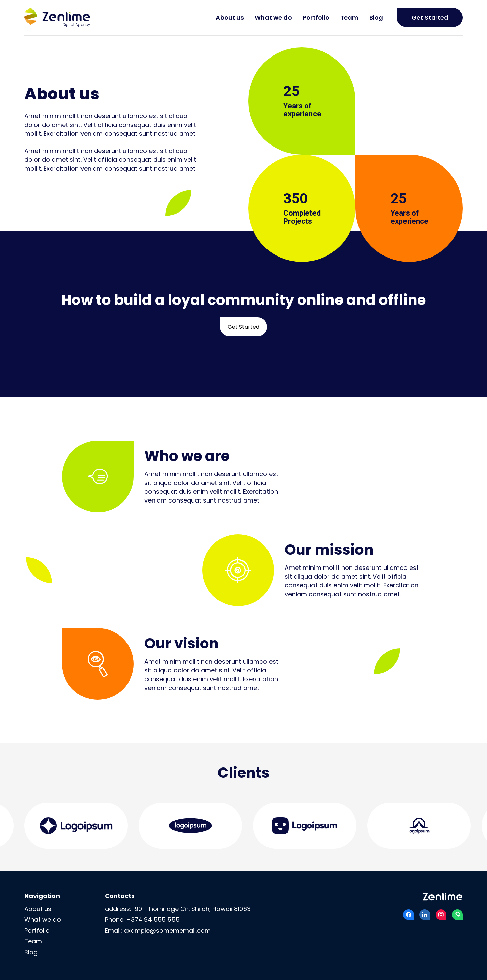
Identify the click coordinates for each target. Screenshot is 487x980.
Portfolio (316, 17)
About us (230, 17)
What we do (273, 17)
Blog (376, 17)
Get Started (430, 17)
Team (349, 17)
